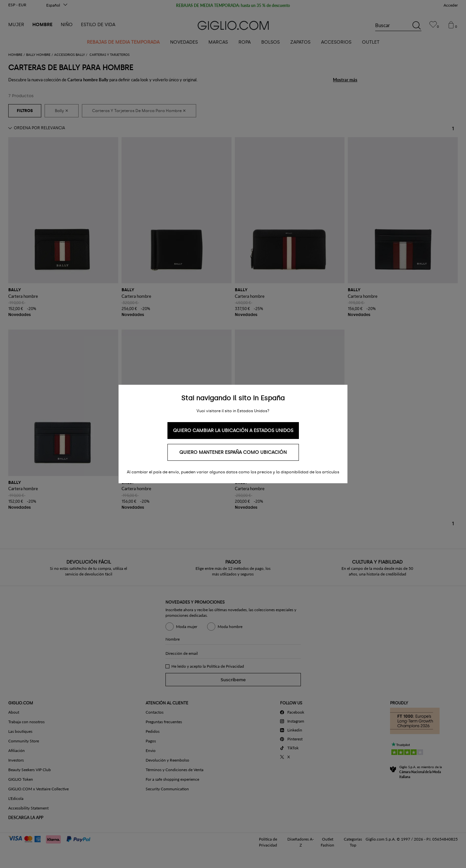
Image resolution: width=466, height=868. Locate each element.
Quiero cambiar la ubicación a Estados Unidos (233, 431)
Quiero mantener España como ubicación (233, 452)
